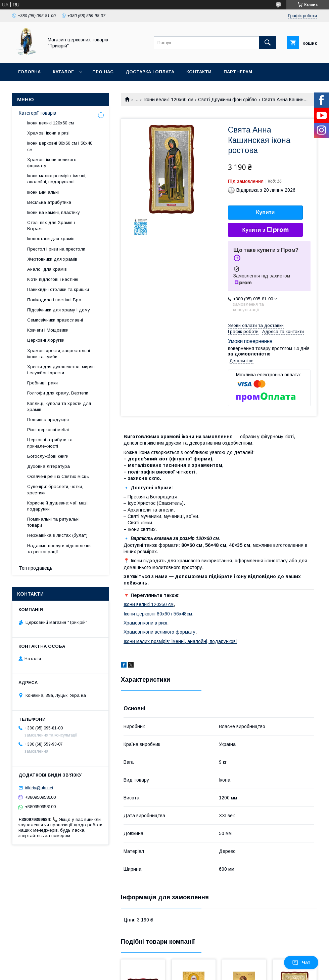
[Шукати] (268, 43)
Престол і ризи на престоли (56, 249)
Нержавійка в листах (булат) (57, 535)
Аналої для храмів (47, 269)
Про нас (103, 72)
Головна (29, 72)
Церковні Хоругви (46, 340)
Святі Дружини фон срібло (227, 100)
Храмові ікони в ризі (145, 623)
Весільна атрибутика (49, 202)
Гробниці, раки (42, 383)
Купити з (265, 230)
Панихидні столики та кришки (58, 289)
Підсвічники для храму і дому (59, 310)
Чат (301, 963)
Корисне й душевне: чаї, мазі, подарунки (58, 506)
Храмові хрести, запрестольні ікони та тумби (59, 354)
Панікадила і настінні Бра (54, 300)
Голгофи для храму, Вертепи (58, 393)
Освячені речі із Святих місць (58, 476)
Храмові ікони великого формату (159, 632)
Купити (266, 212)
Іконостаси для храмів (51, 239)
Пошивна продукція (48, 420)
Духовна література (49, 466)
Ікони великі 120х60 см (168, 100)
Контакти (199, 72)
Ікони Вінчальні (43, 192)
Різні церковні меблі (48, 430)
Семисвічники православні (55, 320)
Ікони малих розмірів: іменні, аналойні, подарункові (180, 641)
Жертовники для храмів (52, 259)
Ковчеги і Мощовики (48, 330)
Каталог (63, 72)
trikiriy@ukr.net (39, 788)
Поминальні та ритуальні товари (53, 522)
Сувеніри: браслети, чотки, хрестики (55, 489)
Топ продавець (36, 568)
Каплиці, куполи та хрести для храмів (59, 406)
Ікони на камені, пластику (54, 212)
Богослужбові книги (48, 456)
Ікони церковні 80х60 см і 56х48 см (60, 146)
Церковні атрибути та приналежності (50, 443)
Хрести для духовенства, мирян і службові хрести (61, 370)
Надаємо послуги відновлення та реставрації (59, 549)
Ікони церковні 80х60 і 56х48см (158, 614)
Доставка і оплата (150, 72)
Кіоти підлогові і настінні (53, 279)
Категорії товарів (37, 113)
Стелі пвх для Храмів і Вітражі (51, 225)
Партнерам (238, 72)
